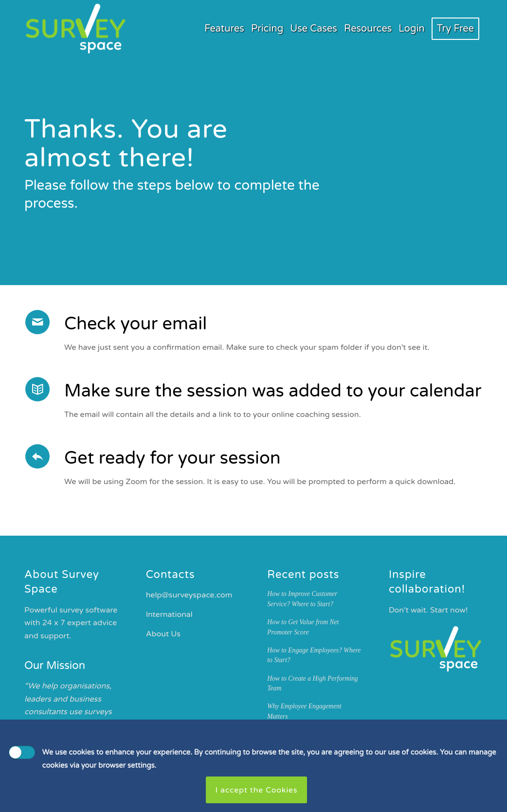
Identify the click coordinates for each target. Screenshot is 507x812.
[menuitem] (224, 29)
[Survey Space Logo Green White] (76, 29)
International (169, 614)
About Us (163, 634)
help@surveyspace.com (189, 595)
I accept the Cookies (257, 790)
